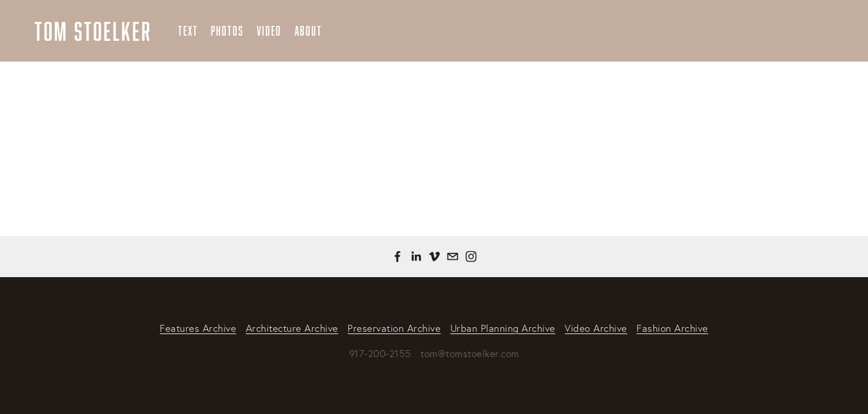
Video (269, 31)
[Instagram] (471, 256)
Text (188, 31)
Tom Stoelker (93, 31)
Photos (227, 31)
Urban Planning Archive (503, 328)
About (308, 31)
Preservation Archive (394, 328)
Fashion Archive (672, 328)
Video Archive (596, 328)
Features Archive (198, 328)
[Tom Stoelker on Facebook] (398, 256)
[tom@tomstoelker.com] (453, 256)
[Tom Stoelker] (416, 256)
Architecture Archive (292, 328)
